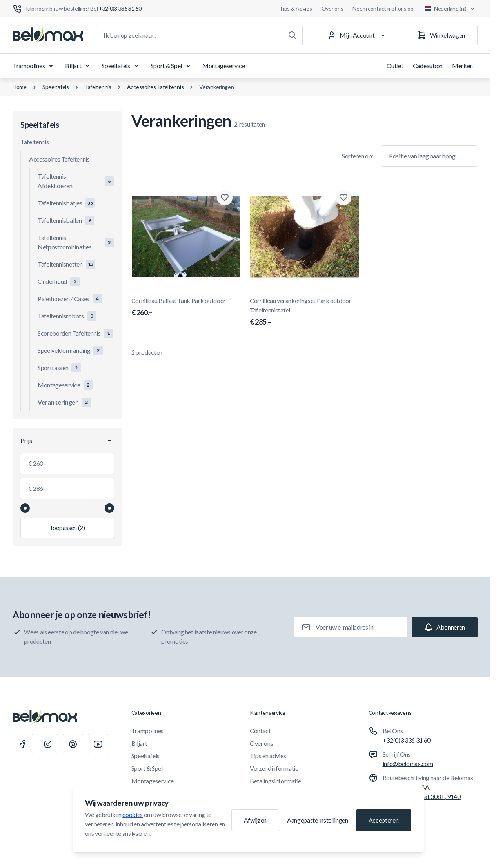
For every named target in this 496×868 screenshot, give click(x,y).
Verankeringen (216, 87)
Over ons (332, 8)
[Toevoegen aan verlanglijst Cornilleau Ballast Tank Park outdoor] (225, 198)
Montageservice (224, 66)
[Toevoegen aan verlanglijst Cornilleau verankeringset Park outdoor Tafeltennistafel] (343, 198)
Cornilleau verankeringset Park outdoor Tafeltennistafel (304, 312)
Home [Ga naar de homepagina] (20, 87)
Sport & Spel (172, 66)
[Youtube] (98, 744)
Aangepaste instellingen (318, 820)
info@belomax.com (408, 764)
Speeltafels (121, 66)
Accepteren (384, 820)
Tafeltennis (98, 87)
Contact (260, 731)
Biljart (79, 66)
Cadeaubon (428, 66)
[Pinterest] (73, 744)
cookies (133, 814)
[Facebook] (23, 744)
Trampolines (34, 66)
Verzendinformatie (274, 768)
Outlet (395, 66)
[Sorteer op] (429, 156)
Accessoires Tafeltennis (155, 87)
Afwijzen (255, 820)
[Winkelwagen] (441, 35)
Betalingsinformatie (275, 781)
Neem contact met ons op (383, 8)
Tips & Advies (295, 8)
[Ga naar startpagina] (48, 35)
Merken (462, 66)
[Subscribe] (445, 627)
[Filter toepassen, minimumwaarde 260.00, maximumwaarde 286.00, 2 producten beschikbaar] (67, 528)
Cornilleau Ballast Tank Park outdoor (186, 307)
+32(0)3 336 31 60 (407, 740)
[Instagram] (48, 744)
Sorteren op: (358, 156)
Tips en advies (268, 756)
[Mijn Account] (357, 35)
